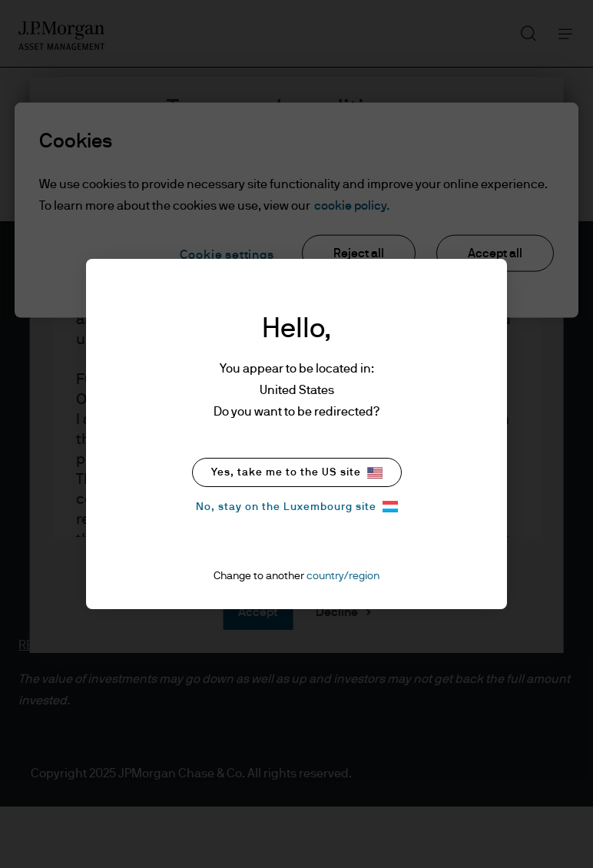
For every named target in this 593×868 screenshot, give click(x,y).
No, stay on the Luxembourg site (297, 507)
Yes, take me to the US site (297, 473)
